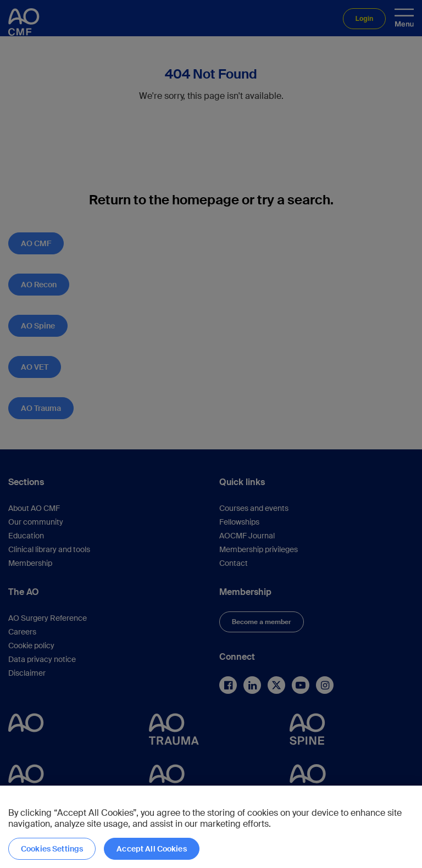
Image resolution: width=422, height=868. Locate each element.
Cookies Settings (52, 849)
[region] (211, 827)
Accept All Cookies (152, 849)
